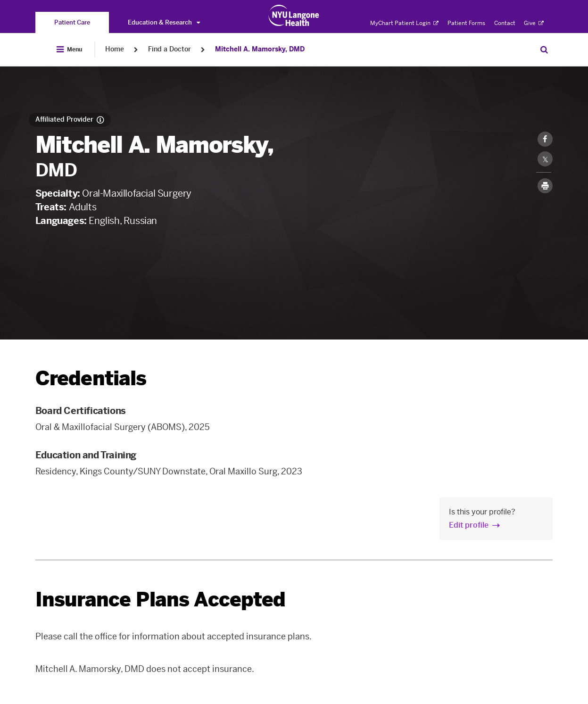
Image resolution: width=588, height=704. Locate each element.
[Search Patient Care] (544, 50)
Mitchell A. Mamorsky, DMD (260, 49)
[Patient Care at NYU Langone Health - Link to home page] (294, 16)
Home (115, 49)
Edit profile (469, 525)
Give (534, 23)
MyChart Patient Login (404, 23)
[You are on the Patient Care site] (72, 22)
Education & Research (164, 22)
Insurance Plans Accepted (161, 600)
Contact (505, 23)
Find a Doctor (170, 49)
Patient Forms (466, 23)
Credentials (91, 378)
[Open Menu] (69, 50)
